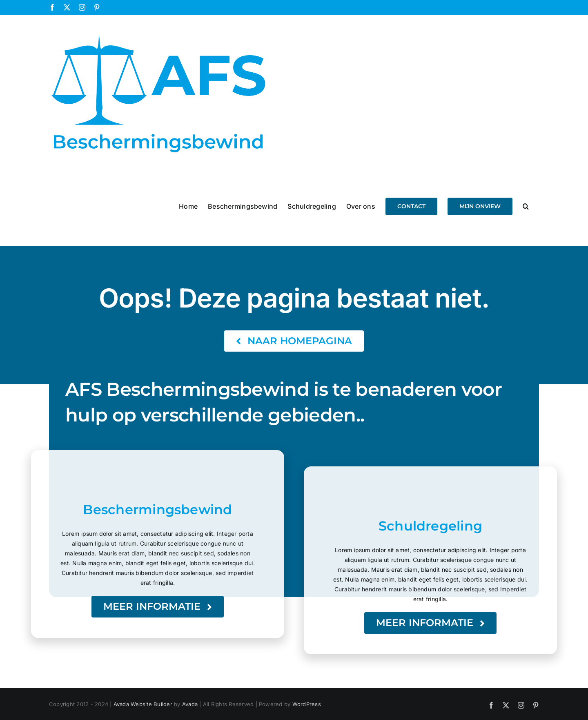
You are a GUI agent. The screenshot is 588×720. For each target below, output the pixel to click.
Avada (190, 704)
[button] (526, 206)
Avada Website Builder (143, 704)
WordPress (307, 704)
